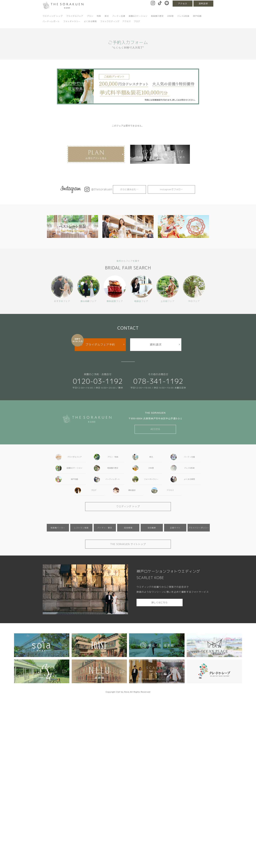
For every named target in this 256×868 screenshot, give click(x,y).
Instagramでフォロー (171, 189)
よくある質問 (90, 21)
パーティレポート (51, 21)
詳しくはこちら (160, 602)
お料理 (170, 16)
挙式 (107, 16)
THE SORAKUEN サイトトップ (128, 544)
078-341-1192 (158, 381)
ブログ (137, 21)
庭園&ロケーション (138, 16)
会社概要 (152, 528)
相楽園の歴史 (157, 16)
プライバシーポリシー (199, 528)
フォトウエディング (110, 21)
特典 (99, 16)
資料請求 (203, 4)
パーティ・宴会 (105, 528)
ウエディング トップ (53, 16)
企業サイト (175, 528)
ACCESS (155, 429)
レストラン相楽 (81, 528)
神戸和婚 (197, 16)
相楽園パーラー (58, 528)
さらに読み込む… (129, 189)
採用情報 (128, 528)
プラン (90, 16)
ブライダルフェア (75, 16)
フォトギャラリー (72, 21)
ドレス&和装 (183, 16)
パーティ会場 (119, 16)
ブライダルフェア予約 (100, 345)
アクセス (183, 4)
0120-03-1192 (98, 381)
